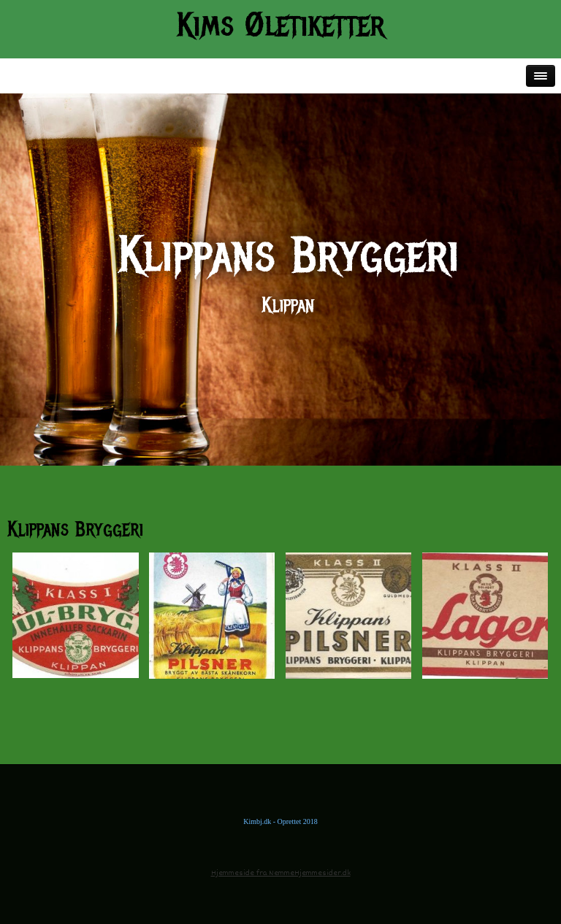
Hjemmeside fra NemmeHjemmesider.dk (281, 873)
